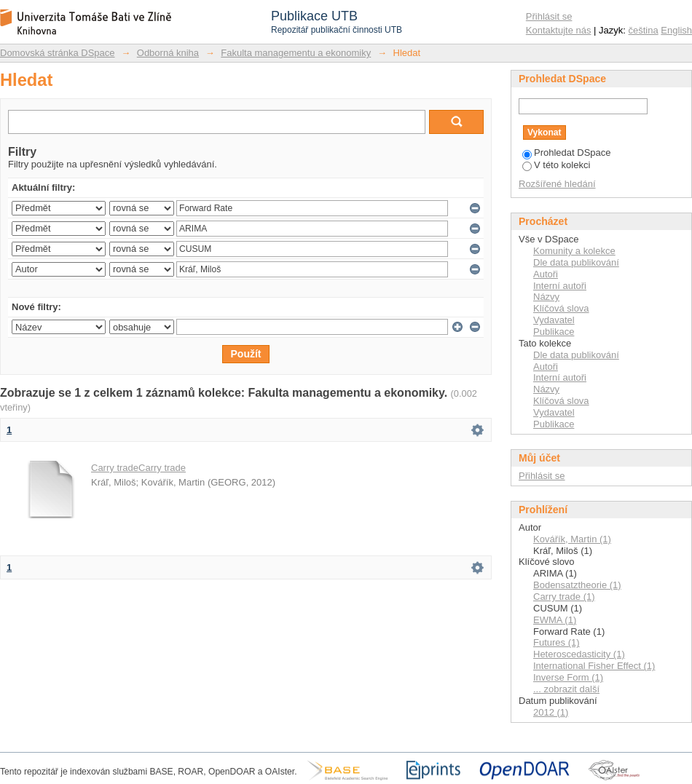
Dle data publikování (576, 262)
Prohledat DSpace (567, 153)
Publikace (554, 332)
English (676, 30)
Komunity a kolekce (574, 251)
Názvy (546, 297)
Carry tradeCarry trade (138, 468)
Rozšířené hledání (557, 184)
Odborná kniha (168, 53)
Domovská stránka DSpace (58, 53)
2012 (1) (551, 712)
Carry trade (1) (564, 597)
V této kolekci (556, 165)
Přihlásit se (549, 16)
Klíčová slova (561, 308)
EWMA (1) (555, 620)
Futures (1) (557, 642)
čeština (644, 30)
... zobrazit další (566, 689)
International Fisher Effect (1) (594, 666)
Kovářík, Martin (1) (572, 539)
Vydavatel (554, 320)
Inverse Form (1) (568, 677)
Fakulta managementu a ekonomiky (296, 53)
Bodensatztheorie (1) (577, 585)
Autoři (546, 274)
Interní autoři (560, 286)
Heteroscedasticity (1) (579, 654)
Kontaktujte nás (559, 30)
